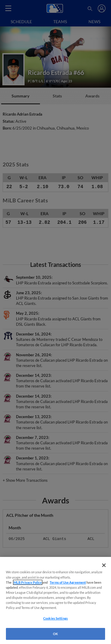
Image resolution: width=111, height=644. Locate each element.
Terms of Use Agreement (68, 582)
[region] (55, 600)
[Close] (104, 565)
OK (55, 634)
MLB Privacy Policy (28, 582)
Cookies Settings (55, 618)
